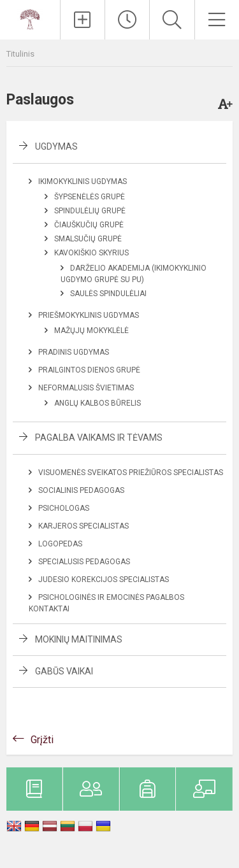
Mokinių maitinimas (79, 639)
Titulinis (20, 54)
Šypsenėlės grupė (90, 197)
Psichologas (64, 508)
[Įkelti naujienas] (83, 20)
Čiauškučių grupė (89, 225)
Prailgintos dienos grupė (89, 370)
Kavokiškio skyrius (91, 253)
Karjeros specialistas (83, 526)
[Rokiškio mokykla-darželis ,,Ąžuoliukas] (30, 18)
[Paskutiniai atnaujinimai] (127, 20)
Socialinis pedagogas (81, 490)
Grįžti (42, 740)
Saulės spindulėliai (108, 294)
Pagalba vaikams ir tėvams (99, 438)
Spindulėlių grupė (90, 211)
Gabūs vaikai (64, 671)
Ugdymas (56, 146)
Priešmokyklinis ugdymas (89, 315)
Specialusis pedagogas (84, 562)
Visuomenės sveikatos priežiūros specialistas (131, 473)
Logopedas (60, 544)
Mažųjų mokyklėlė (91, 331)
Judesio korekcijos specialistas (104, 580)
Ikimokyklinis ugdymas (83, 181)
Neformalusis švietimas (86, 388)
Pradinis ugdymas (74, 352)
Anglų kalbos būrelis (98, 403)
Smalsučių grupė (88, 239)
